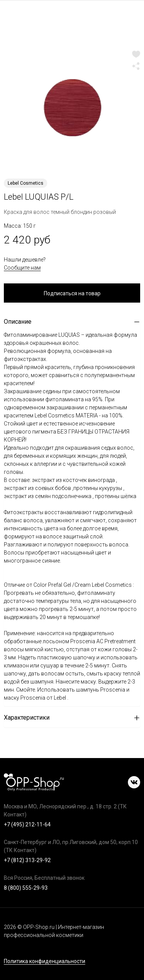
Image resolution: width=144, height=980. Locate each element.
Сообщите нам (22, 268)
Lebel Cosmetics (26, 183)
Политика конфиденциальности (45, 961)
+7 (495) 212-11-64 (27, 824)
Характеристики (27, 718)
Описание (18, 322)
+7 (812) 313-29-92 (27, 860)
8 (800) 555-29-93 (26, 888)
